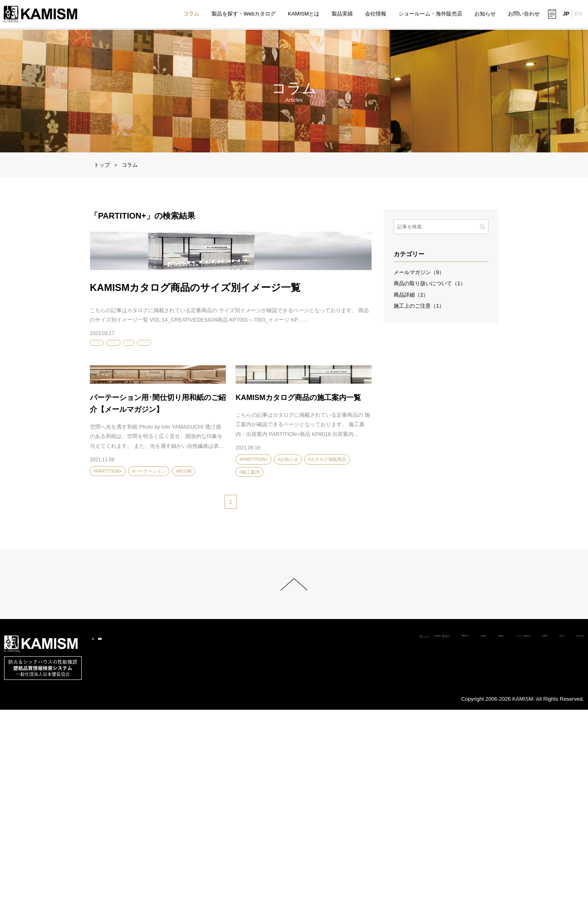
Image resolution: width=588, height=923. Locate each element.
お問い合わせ (523, 15)
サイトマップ (270, 855)
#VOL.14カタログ (150, 480)
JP (566, 15)
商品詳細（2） (411, 295)
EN (578, 15)
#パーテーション (149, 677)
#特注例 (184, 677)
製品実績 (342, 15)
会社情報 (375, 15)
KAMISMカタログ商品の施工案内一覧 (298, 603)
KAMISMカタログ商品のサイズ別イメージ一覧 (195, 423)
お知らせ (485, 15)
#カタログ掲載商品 (227, 480)
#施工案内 (249, 677)
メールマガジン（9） (419, 272)
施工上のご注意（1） (419, 306)
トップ (102, 165)
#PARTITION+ (108, 480)
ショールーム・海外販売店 (430, 15)
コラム (191, 15)
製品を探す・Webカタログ (243, 15)
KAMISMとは (303, 15)
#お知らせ (188, 480)
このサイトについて (218, 855)
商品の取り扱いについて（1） (430, 283)
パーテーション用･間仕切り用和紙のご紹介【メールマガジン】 (158, 609)
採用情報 (496, 846)
